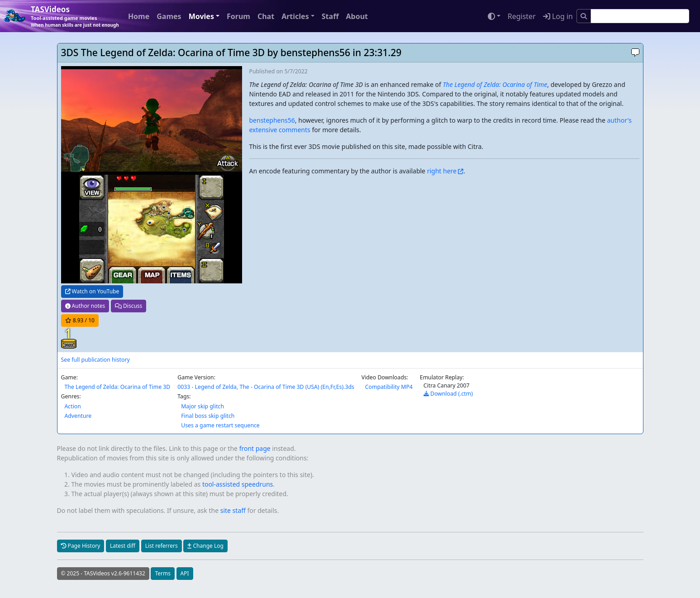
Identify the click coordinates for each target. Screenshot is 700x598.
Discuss (129, 306)
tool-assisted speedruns (238, 484)
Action (73, 406)
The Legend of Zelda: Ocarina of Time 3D (118, 387)
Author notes (85, 306)
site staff (233, 510)
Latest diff (123, 546)
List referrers (162, 546)
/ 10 (80, 320)
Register (522, 16)
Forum (238, 16)
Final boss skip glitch (208, 416)
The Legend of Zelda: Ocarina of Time (495, 84)
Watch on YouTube (92, 291)
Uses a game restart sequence (220, 425)
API (185, 573)
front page (255, 448)
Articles (295, 16)
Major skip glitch (202, 406)
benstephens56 (272, 120)
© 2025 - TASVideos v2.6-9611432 (103, 573)
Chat (266, 16)
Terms (163, 573)
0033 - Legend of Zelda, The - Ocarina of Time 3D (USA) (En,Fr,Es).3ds (266, 387)
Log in (558, 16)
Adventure (78, 416)
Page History (81, 546)
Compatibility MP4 (389, 387)
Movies (201, 16)
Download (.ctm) (448, 394)
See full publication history (95, 360)
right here (442, 171)
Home (139, 16)
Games (169, 16)
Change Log (205, 546)
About (357, 16)
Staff (330, 16)
